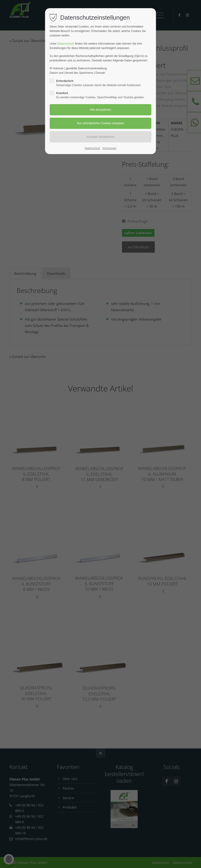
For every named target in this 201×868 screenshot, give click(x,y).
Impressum (109, 148)
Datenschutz (66, 44)
